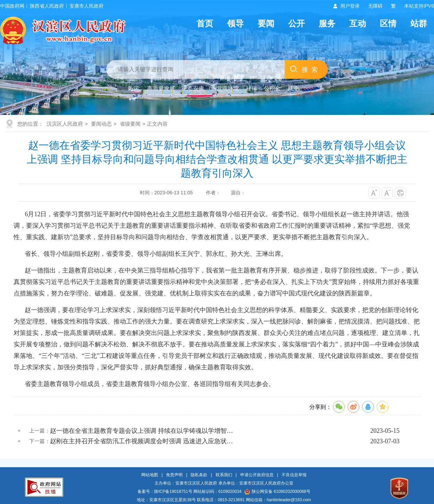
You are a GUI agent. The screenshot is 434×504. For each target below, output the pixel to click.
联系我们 (224, 475)
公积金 (272, 88)
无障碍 (375, 6)
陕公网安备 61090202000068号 (277, 492)
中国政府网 (12, 6)
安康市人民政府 (86, 6)
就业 (293, 88)
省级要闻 (130, 124)
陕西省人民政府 (47, 6)
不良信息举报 (294, 475)
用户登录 (350, 6)
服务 (327, 23)
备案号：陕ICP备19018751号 (165, 492)
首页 (205, 23)
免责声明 (174, 475)
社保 (251, 88)
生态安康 (193, 88)
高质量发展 (161, 88)
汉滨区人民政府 (65, 124)
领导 (235, 23)
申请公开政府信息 (257, 475)
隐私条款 (199, 475)
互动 (358, 23)
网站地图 (150, 475)
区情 (388, 23)
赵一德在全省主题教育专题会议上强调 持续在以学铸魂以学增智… (141, 431)
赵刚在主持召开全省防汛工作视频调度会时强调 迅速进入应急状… (141, 441)
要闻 (266, 23)
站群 (419, 23)
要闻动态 (101, 124)
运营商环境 (225, 88)
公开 (297, 23)
